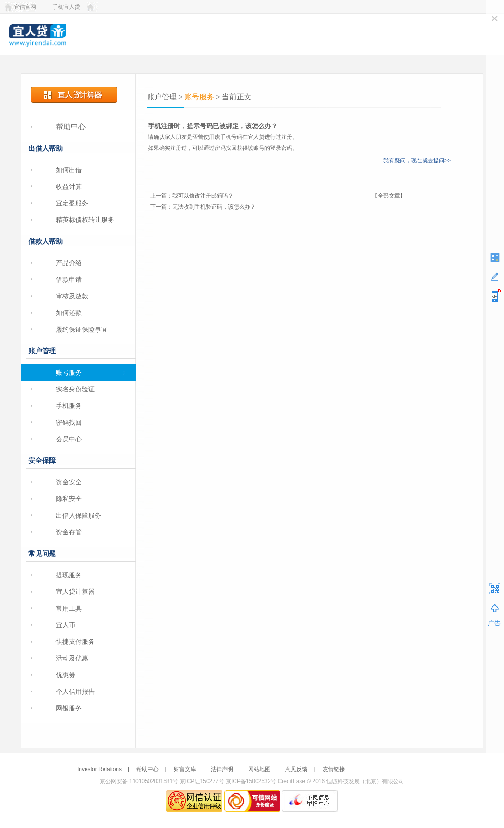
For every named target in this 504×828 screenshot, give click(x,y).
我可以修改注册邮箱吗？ (203, 196)
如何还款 (69, 313)
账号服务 (69, 372)
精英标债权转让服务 (85, 220)
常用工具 (69, 608)
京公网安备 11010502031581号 (139, 781)
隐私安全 (69, 499)
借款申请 (69, 279)
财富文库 (185, 769)
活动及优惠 (72, 658)
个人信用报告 (75, 692)
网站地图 (259, 769)
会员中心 (69, 439)
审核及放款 (72, 296)
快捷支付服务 (75, 642)
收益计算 (69, 186)
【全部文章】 (389, 196)
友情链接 (334, 769)
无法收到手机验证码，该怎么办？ (214, 207)
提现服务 (69, 575)
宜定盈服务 (72, 203)
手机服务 (69, 406)
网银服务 (69, 708)
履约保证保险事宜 (82, 329)
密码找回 (69, 422)
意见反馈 (296, 769)
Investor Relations (99, 769)
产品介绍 (69, 263)
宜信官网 (25, 7)
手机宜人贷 (66, 7)
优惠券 (66, 675)
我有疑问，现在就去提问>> (417, 161)
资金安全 (69, 482)
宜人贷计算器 (75, 592)
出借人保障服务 (79, 515)
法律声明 (222, 769)
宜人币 (66, 625)
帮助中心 (71, 127)
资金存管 (69, 532)
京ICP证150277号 (202, 781)
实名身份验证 (75, 389)
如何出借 (69, 170)
